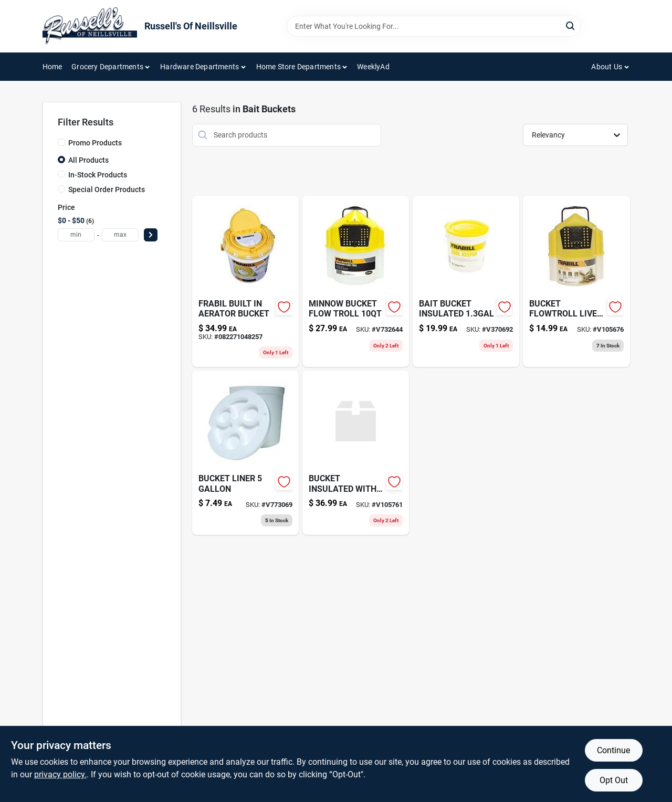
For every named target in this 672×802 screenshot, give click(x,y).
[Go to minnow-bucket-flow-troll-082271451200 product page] (356, 282)
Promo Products (95, 143)
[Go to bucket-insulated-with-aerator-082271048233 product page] (356, 453)
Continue (613, 750)
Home (52, 67)
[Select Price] (151, 235)
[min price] (76, 235)
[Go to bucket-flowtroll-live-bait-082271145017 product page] (576, 282)
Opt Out (614, 780)
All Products (88, 160)
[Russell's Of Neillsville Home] (90, 26)
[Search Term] (434, 26)
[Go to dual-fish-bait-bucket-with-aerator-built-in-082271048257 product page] (245, 282)
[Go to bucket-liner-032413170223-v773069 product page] (245, 453)
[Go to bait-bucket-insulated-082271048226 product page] (466, 282)
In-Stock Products (98, 175)
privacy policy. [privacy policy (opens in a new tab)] (60, 774)
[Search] (571, 25)
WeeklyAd (373, 67)
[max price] (120, 235)
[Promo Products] (61, 142)
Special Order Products (107, 189)
